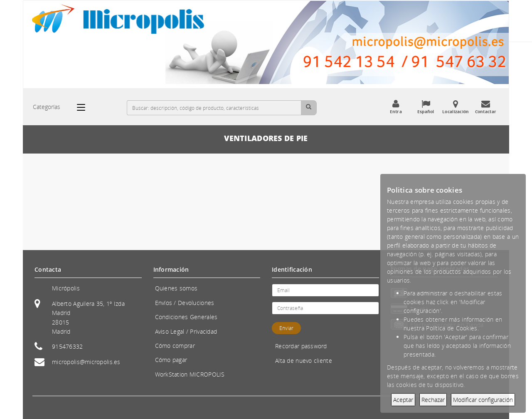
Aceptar (403, 400)
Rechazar (433, 400)
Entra (396, 107)
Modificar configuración (483, 400)
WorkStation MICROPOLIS (190, 374)
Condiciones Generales (186, 317)
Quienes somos (176, 288)
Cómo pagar (171, 360)
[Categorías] (85, 107)
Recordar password (301, 346)
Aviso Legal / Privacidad (186, 331)
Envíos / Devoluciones (185, 303)
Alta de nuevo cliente (304, 361)
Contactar (485, 107)
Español (426, 107)
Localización (456, 107)
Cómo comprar (175, 346)
